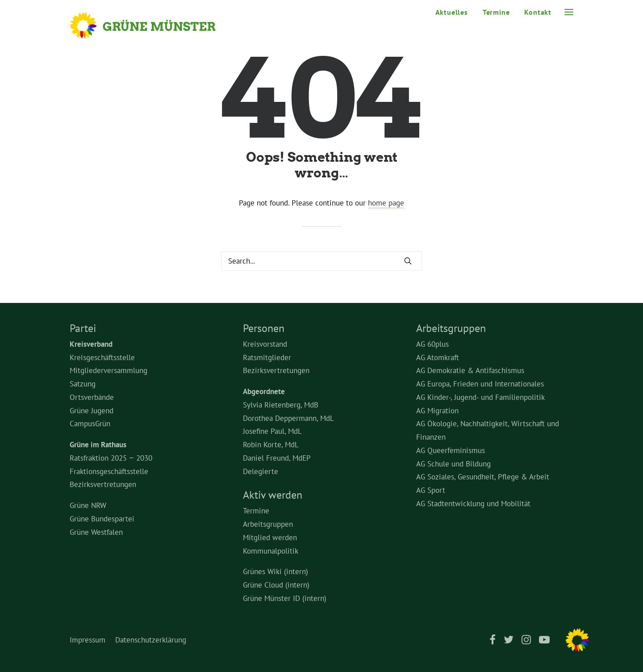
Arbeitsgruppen (268, 524)
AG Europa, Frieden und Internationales (480, 384)
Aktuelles (452, 12)
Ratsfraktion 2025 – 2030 (111, 458)
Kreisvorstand (265, 344)
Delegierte (261, 471)
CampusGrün (90, 424)
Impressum (88, 640)
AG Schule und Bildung (453, 464)
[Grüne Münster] (155, 25)
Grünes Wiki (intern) (276, 571)
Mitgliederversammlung (109, 370)
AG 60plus (432, 344)
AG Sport (431, 490)
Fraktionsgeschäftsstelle (109, 471)
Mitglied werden (270, 538)
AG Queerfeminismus (451, 450)
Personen (264, 328)
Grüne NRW (88, 505)
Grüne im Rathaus (98, 445)
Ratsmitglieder (267, 357)
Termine (496, 12)
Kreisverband (91, 344)
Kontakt (538, 12)
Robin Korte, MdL (271, 445)
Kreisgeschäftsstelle (102, 357)
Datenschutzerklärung (151, 640)
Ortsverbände (92, 397)
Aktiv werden (273, 495)
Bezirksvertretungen (103, 484)
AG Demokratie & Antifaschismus (470, 370)
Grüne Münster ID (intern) (285, 598)
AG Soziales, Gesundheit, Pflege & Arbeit (483, 477)
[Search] (321, 261)
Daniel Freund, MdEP (277, 458)
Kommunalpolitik (271, 551)
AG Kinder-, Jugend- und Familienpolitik (480, 397)
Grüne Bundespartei (102, 519)
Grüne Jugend (92, 411)
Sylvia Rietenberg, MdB (281, 405)
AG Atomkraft (438, 357)
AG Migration (437, 411)
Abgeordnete (264, 391)
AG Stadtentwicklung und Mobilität (473, 504)
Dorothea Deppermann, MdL (288, 418)
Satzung (83, 384)
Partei (83, 328)
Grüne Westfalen (96, 532)
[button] (569, 12)
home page (386, 203)
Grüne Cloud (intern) (276, 585)
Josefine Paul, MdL (272, 431)
